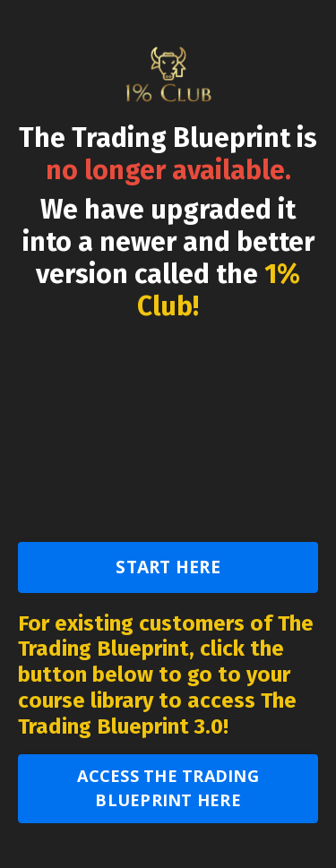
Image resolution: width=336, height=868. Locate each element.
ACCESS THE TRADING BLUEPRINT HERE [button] (168, 788)
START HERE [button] (168, 567)
